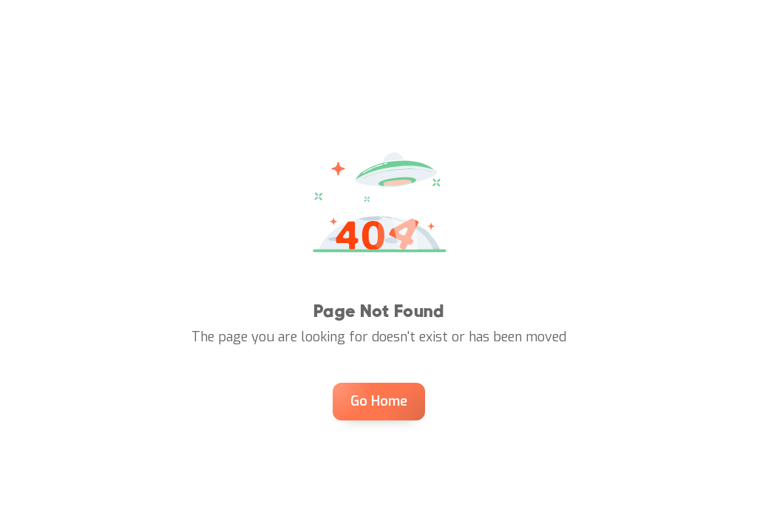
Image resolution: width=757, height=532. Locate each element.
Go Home (379, 401)
